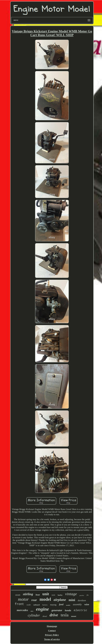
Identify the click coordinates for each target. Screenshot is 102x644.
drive (54, 615)
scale (29, 605)
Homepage (52, 626)
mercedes (22, 610)
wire (87, 604)
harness (45, 605)
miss (32, 611)
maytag (53, 605)
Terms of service (52, 639)
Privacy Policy (52, 635)
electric (80, 610)
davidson (82, 600)
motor (23, 599)
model (45, 599)
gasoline (82, 595)
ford (61, 604)
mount (74, 616)
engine (42, 609)
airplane (60, 600)
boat (38, 595)
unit (46, 594)
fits (88, 595)
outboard (36, 605)
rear (34, 600)
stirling (28, 594)
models (68, 605)
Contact (52, 631)
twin (53, 595)
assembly (77, 604)
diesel (45, 616)
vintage (71, 594)
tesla (65, 615)
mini (72, 600)
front (19, 604)
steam (18, 595)
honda (68, 610)
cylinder (34, 615)
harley (60, 595)
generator (57, 610)
